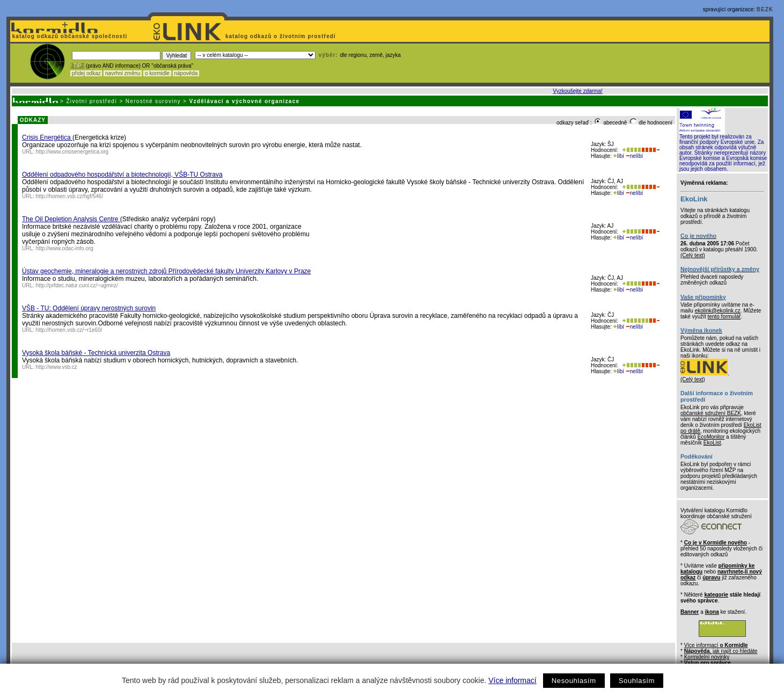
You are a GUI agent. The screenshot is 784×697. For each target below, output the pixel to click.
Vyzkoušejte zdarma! (577, 91)
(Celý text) (693, 255)
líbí (619, 156)
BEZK (765, 9)
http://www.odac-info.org (65, 248)
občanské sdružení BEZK (711, 413)
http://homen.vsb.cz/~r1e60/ (69, 330)
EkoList (712, 443)
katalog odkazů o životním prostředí (281, 36)
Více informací (512, 680)
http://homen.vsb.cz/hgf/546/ (70, 196)
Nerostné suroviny (153, 101)
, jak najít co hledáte (721, 651)
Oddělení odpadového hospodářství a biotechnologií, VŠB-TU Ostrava (122, 175)
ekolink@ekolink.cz (718, 311)
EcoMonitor (711, 437)
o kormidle (157, 73)
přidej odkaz (86, 73)
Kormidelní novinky (707, 657)
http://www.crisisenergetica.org (72, 152)
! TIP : (77, 66)
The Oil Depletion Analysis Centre (71, 219)
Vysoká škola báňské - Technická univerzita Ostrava (96, 353)
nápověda (186, 73)
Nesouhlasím (574, 681)
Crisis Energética (47, 137)
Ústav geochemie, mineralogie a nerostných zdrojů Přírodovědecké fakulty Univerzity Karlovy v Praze (166, 271)
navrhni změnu (123, 73)
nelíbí (634, 156)
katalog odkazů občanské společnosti (69, 36)
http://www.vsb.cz (57, 367)
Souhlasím (637, 681)
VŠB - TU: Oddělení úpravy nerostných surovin (89, 308)
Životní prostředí (91, 101)
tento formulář (724, 317)
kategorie (716, 595)
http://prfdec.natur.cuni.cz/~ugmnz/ (77, 285)
